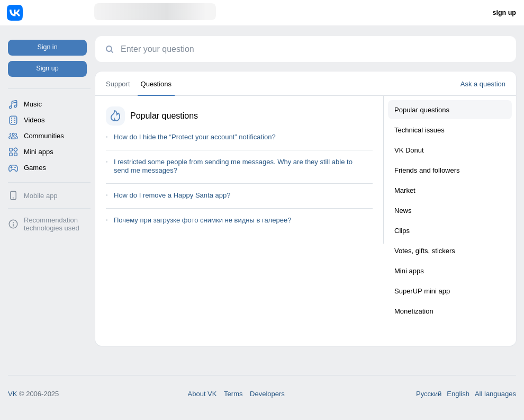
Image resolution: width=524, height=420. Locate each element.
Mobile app (41, 196)
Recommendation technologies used (52, 224)
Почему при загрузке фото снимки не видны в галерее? (202, 220)
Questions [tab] (156, 84)
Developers (267, 394)
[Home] (51, 13)
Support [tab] (118, 84)
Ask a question (483, 84)
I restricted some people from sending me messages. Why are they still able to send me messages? (233, 166)
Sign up (47, 68)
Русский (429, 394)
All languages (495, 394)
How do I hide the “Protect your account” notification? (195, 137)
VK (12, 394)
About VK (202, 394)
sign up (504, 13)
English (458, 394)
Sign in (47, 47)
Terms (233, 394)
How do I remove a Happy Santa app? (172, 195)
